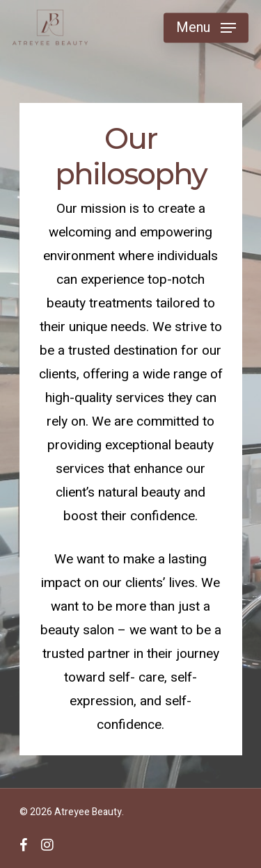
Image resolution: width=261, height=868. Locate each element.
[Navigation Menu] (206, 28)
